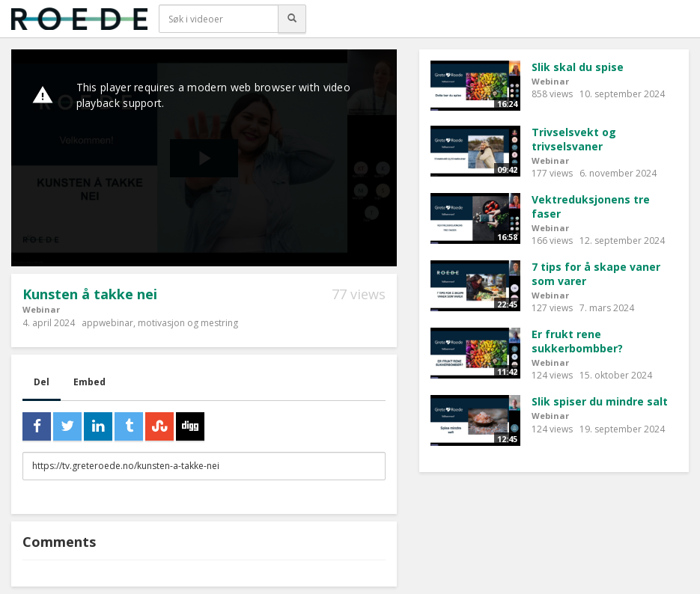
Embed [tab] (89, 382)
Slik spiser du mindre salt (600, 401)
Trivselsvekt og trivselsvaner (574, 139)
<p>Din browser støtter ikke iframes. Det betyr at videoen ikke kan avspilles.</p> (204, 158)
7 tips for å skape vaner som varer (596, 274)
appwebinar (107, 323)
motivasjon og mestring (188, 323)
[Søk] (292, 19)
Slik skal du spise (578, 67)
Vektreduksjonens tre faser (591, 206)
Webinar (41, 309)
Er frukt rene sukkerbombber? (577, 341)
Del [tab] (42, 382)
